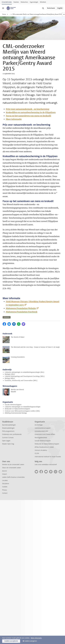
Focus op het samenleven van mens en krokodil (28, 116)
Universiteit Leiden (7, 2)
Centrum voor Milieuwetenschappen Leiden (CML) (22, 411)
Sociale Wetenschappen (13, 405)
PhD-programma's (8, 431)
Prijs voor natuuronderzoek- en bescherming (28, 109)
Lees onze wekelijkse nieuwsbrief (46, 465)
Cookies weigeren (31, 641)
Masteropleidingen (8, 428)
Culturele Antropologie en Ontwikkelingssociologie (23, 407)
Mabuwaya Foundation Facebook (22, 312)
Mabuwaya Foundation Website (21, 308)
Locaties (5, 480)
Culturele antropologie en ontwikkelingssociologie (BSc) (25, 372)
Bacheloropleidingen (9, 425)
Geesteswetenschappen (43, 428)
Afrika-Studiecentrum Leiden (44, 447)
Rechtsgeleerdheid (41, 438)
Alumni (5, 471)
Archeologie (39, 425)
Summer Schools (8, 438)
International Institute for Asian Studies (48, 457)
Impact (5, 474)
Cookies (5, 487)
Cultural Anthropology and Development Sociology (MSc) (25, 376)
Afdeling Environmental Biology (16, 413)
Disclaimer (6, 484)
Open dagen (6, 441)
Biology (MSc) (10, 378)
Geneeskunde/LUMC (41, 431)
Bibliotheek (43, 2)
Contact (5, 493)
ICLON (37, 453)
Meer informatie (14, 119)
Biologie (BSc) (10, 374)
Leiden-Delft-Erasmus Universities (13, 477)
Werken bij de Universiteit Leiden (13, 465)
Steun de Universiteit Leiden (12, 468)
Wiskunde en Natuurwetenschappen (17, 409)
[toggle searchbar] (43, 8)
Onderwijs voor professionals (12, 434)
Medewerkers (24, 2)
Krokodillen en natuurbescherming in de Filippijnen (31, 112)
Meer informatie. (36, 638)
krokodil (7, 317)
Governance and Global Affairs (45, 434)
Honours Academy (41, 450)
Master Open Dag (8, 444)
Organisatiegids (34, 2)
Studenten (16, 2)
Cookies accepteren (11, 641)
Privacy (5, 490)
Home (4, 14)
